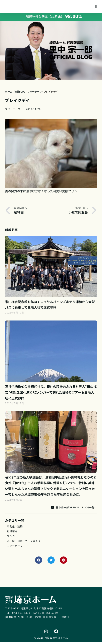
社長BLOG (20, 93)
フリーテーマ (34, 93)
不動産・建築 (15, 528)
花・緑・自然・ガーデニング (24, 542)
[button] (96, 7)
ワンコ (11, 538)
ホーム (9, 93)
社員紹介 (12, 533)
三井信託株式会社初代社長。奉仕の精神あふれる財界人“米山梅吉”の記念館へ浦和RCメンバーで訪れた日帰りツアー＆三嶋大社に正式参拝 (51, 394)
